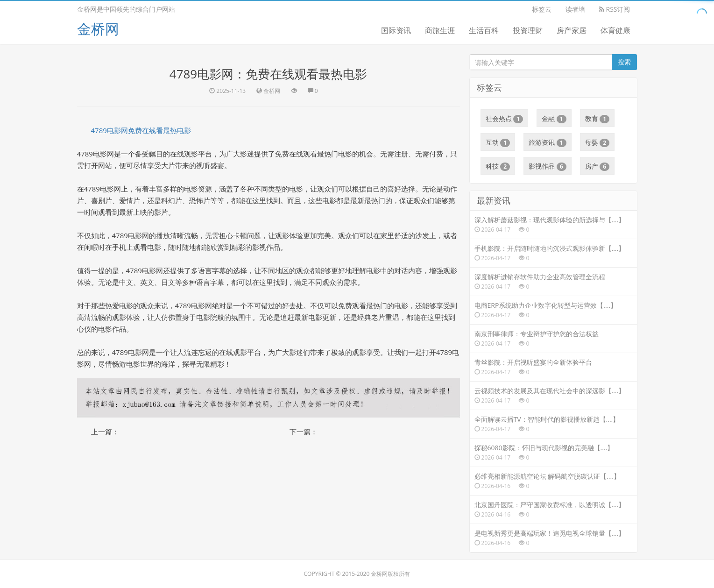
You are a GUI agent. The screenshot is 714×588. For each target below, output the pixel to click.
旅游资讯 (548, 142)
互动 (498, 142)
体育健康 (615, 30)
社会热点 (505, 119)
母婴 (597, 142)
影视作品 (548, 166)
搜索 (624, 62)
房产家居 (572, 30)
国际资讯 (396, 30)
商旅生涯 (440, 30)
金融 (554, 119)
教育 (597, 119)
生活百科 (484, 30)
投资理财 (528, 30)
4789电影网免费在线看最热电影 (141, 130)
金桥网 (98, 29)
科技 (498, 166)
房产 (597, 166)
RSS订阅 (615, 9)
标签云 (542, 9)
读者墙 (575, 9)
